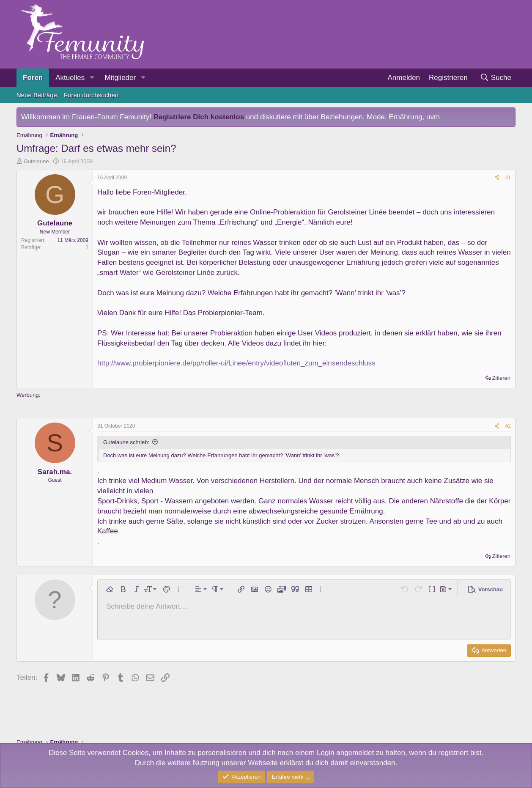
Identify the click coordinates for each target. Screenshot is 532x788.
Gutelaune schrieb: (126, 442)
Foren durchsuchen (91, 95)
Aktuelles (70, 78)
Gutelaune (36, 161)
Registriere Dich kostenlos (199, 117)
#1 (508, 178)
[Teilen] (497, 178)
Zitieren (501, 378)
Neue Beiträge (37, 95)
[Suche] (495, 78)
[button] (92, 78)
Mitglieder (120, 78)
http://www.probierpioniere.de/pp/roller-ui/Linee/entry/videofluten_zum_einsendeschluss (236, 363)
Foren (33, 78)
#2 (508, 426)
